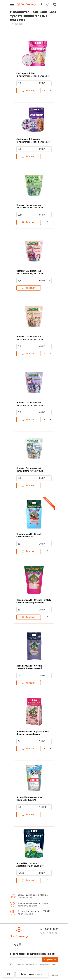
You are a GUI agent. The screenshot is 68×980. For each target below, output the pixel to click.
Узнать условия (25, 914)
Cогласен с (34, 964)
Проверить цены (26, 898)
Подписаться (50, 960)
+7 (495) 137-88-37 (49, 929)
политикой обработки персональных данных (39, 964)
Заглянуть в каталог (28, 906)
